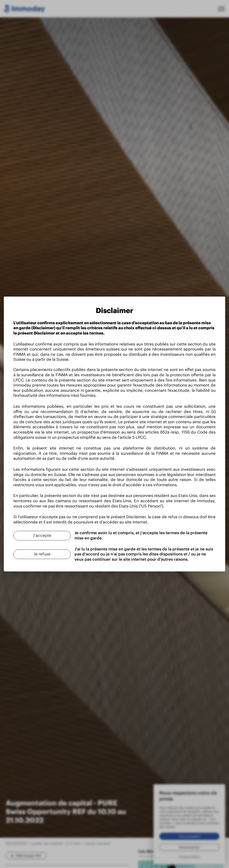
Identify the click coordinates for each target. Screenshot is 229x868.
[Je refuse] (42, 554)
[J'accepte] (42, 536)
